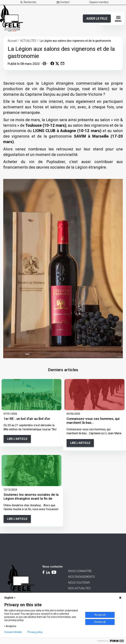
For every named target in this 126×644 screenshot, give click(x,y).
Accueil (12, 41)
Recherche (30, 2)
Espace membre (99, 2)
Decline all (100, 622)
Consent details (13, 632)
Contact (65, 2)
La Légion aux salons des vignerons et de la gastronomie (75, 41)
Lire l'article (17, 439)
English (10, 598)
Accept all (100, 615)
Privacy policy (35, 632)
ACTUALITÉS (28, 41)
